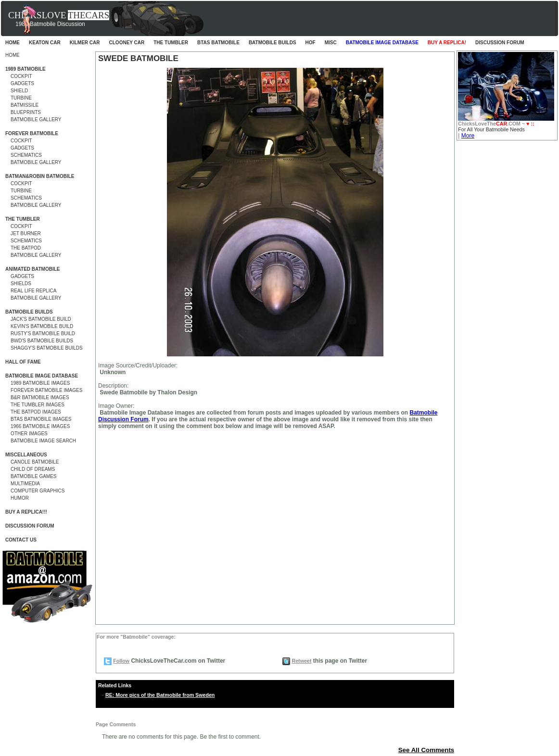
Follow (121, 661)
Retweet (301, 661)
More (468, 136)
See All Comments (426, 750)
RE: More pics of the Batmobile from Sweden (160, 695)
